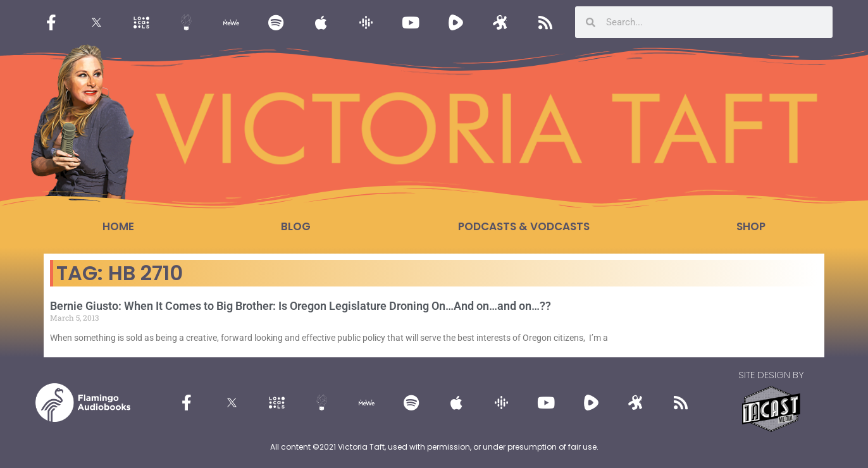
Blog (296, 226)
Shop (751, 226)
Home (118, 226)
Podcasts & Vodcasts (524, 226)
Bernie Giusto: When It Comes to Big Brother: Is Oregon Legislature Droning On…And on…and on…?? (301, 306)
